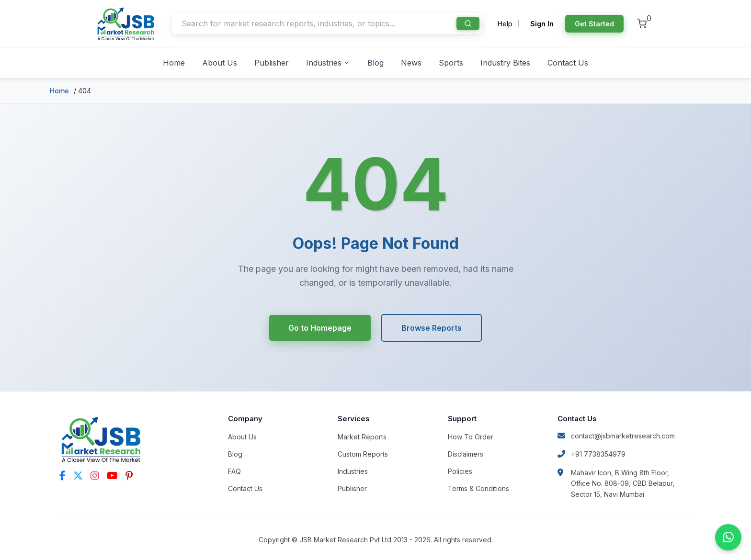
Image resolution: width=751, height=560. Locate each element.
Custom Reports (363, 454)
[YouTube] (112, 476)
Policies (460, 471)
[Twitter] (78, 476)
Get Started (594, 24)
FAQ (234, 471)
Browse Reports (432, 328)
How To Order (471, 437)
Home (174, 63)
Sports (451, 63)
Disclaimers (466, 454)
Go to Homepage (319, 328)
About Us (220, 63)
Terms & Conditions (478, 488)
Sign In (542, 24)
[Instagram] (95, 476)
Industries (328, 63)
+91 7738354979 (592, 454)
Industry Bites (505, 63)
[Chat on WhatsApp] (728, 537)
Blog (375, 63)
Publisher (272, 63)
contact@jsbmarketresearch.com (616, 436)
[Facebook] (63, 476)
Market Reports (362, 437)
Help (505, 24)
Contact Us (568, 63)
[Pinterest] (129, 476)
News (411, 63)
